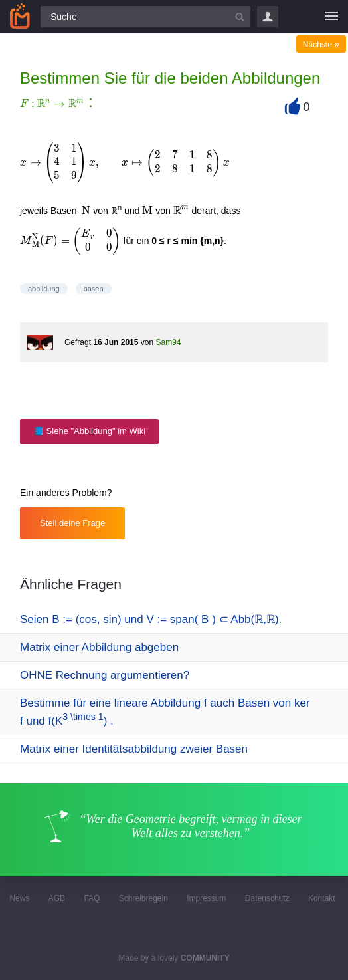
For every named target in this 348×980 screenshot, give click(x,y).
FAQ (92, 898)
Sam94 (168, 342)
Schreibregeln (143, 898)
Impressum (206, 898)
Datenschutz (267, 898)
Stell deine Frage (72, 523)
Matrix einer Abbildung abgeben (99, 647)
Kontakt (322, 898)
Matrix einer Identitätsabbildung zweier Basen (134, 749)
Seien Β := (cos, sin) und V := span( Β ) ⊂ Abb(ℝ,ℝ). (151, 619)
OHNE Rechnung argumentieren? (105, 675)
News (19, 898)
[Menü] (331, 17)
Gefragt (78, 342)
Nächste (321, 45)
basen (94, 289)
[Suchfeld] (145, 17)
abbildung (44, 289)
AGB (57, 898)
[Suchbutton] (240, 17)
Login (268, 17)
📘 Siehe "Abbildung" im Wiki (89, 431)
